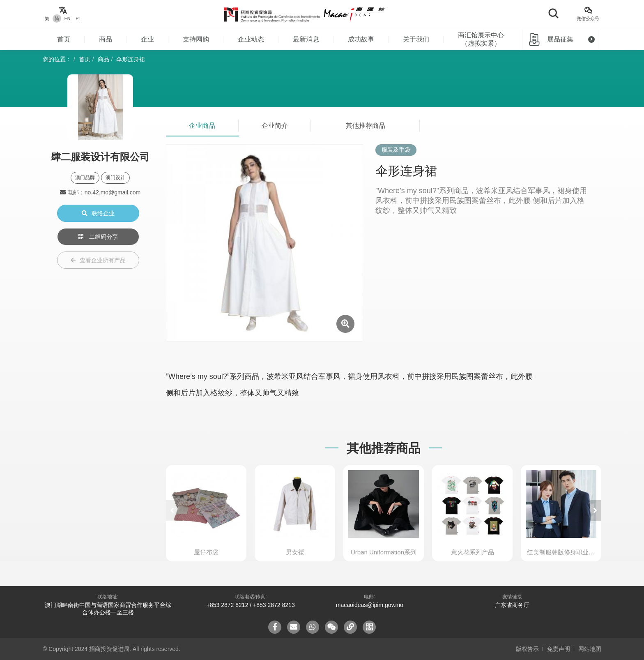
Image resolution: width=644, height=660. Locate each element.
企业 (147, 39)
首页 (64, 39)
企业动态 (251, 39)
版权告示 (527, 649)
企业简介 (275, 126)
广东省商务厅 (512, 605)
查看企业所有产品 (98, 260)
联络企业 (98, 213)
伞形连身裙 (131, 59)
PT (78, 18)
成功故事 (361, 39)
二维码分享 (98, 237)
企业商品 (202, 126)
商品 (106, 39)
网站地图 (590, 649)
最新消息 (306, 39)
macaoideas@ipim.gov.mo (370, 605)
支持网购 (196, 39)
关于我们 (416, 39)
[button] (595, 510)
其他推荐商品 (366, 126)
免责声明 (559, 649)
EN (68, 18)
